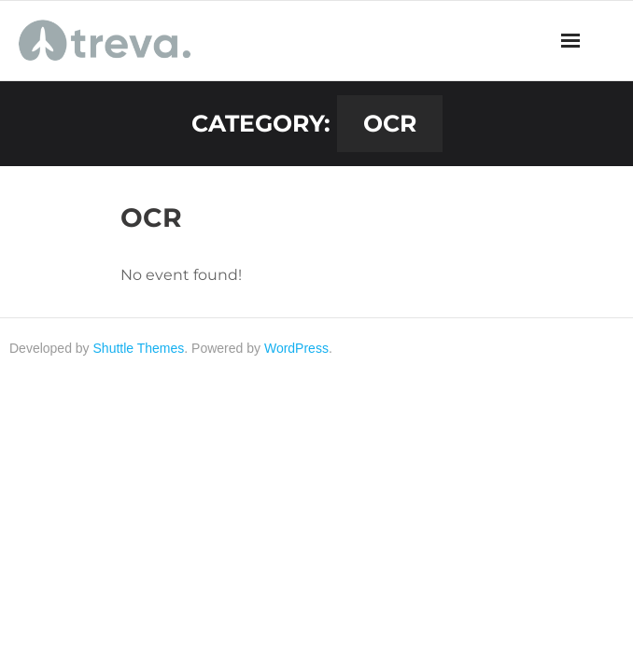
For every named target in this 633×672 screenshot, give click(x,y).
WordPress (296, 348)
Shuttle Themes (139, 348)
